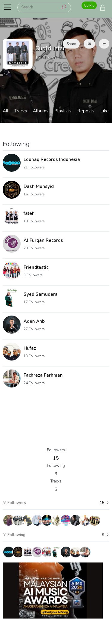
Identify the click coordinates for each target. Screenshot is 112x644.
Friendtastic (36, 267)
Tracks (21, 111)
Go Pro (89, 5)
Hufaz (30, 348)
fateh (29, 213)
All (6, 111)
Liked (106, 111)
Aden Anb (34, 321)
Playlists (63, 111)
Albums (41, 111)
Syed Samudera (41, 294)
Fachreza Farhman (43, 375)
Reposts (86, 111)
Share (71, 44)
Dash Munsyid (39, 186)
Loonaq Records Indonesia (52, 159)
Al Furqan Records (43, 240)
